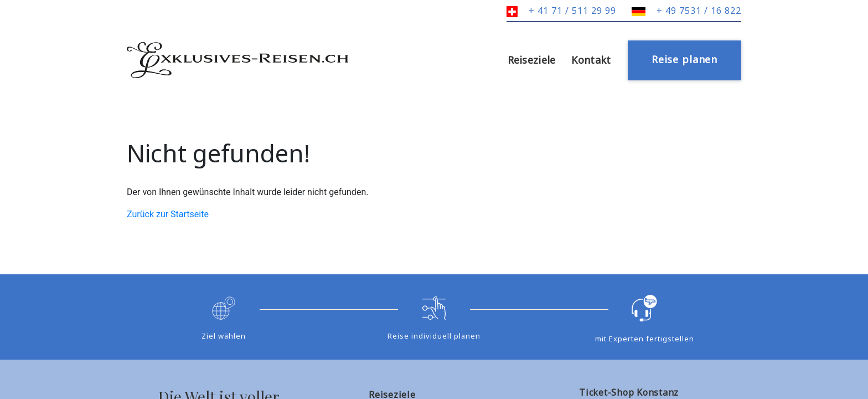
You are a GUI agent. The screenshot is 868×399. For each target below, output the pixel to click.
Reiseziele (532, 60)
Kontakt (591, 60)
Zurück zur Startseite (168, 214)
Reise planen (684, 59)
